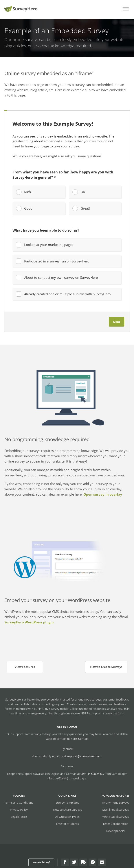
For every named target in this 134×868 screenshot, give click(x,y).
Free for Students (67, 824)
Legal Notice (19, 817)
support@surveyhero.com (84, 756)
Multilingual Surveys (116, 810)
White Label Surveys (116, 817)
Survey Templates (67, 803)
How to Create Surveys (106, 667)
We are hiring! (41, 862)
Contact (83, 739)
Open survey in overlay (103, 494)
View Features (25, 667)
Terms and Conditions (19, 803)
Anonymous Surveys (116, 803)
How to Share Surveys (67, 810)
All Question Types (67, 817)
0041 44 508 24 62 (92, 774)
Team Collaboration (116, 824)
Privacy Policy (19, 810)
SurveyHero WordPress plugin (29, 622)
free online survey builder (43, 699)
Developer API (116, 831)
